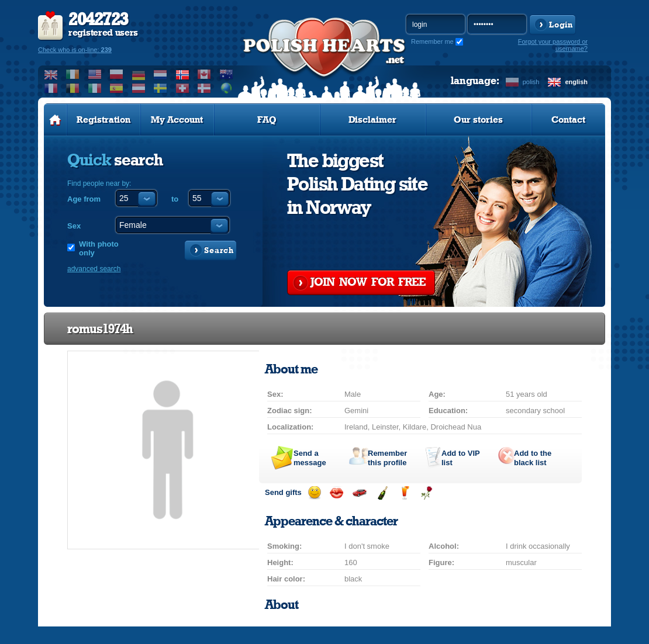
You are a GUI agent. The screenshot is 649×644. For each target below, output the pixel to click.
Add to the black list (533, 458)
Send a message (310, 458)
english (576, 82)
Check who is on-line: (75, 50)
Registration (103, 120)
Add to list (460, 458)
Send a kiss (336, 493)
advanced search (94, 269)
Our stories (478, 120)
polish (531, 82)
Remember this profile (387, 458)
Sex (74, 226)
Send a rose (427, 493)
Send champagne (382, 493)
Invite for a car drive (359, 493)
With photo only (99, 248)
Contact (568, 120)
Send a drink (404, 493)
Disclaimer (372, 120)
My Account (177, 120)
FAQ (267, 120)
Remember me (432, 41)
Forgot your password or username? (553, 45)
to (175, 199)
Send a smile (314, 493)
